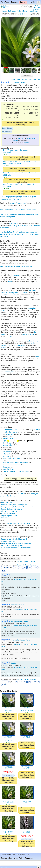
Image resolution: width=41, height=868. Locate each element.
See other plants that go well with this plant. (16, 266)
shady (10, 282)
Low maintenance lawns (19, 621)
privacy (26, 143)
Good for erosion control (12, 465)
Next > (4, 570)
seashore (25, 293)
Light (5, 441)
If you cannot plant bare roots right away (16, 548)
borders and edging (10, 295)
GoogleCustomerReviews (36, 7)
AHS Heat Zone (8, 439)
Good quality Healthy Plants (20, 640)
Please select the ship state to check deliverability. (20, 124)
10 (35, 567)
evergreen (16, 275)
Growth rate (7, 443)
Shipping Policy (6, 858)
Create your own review (10, 558)
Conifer (20, 458)
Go (31, 7)
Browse (15, 2)
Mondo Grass (34, 11)
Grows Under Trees (10, 458)
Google (21, 138)
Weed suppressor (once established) (16, 472)
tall (1, 205)
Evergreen (6, 467)
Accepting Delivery (8, 514)
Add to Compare (7, 132)
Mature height (8, 445)
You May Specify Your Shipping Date (14, 505)
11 (38, 567)
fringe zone (10, 434)
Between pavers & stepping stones (15, 463)
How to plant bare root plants (12, 546)
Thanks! (13, 663)
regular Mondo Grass (18, 203)
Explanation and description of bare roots (16, 543)
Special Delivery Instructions (11, 509)
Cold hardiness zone (10, 430)
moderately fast (19, 345)
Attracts (6, 456)
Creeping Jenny (9, 372)
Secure (15, 141)
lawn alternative (28, 334)
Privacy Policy (18, 858)
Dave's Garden (31, 138)
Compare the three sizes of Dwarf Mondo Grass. (18, 210)
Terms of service (23, 855)
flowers (35, 341)
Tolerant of (7, 452)
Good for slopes (8, 469)
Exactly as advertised (18, 605)
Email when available (8, 775)
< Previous (5, 567)
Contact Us (29, 858)
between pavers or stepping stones (19, 523)
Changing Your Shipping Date (12, 511)
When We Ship (6, 503)
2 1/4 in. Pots (26, 14)
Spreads (3, 345)
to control (21, 494)
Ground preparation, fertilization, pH (14, 539)
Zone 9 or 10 (14, 223)
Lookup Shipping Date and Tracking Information (18, 507)
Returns (4, 518)
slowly (9, 345)
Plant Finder (5, 2)
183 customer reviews (13, 83)
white (30, 341)
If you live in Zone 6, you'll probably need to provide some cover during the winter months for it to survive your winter (19, 234)
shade (10, 337)
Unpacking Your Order (9, 516)
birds (33, 343)
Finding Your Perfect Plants (18, 11)
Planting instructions (9, 541)
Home (4, 11)
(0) (33, 2)
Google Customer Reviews (26, 562)
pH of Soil (6, 454)
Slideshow (27, 76)
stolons (3, 348)
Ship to (23, 2)
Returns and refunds (8, 855)
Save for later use (7, 128)
